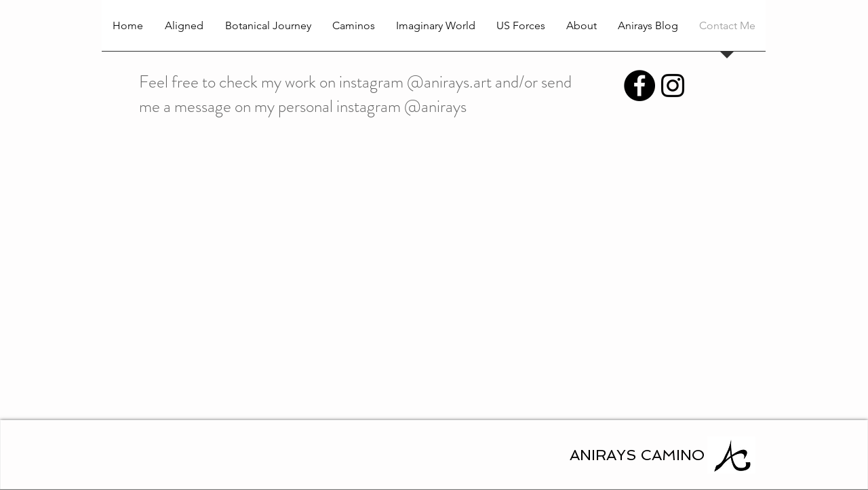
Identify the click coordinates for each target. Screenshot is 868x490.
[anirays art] (673, 86)
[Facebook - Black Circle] (639, 86)
